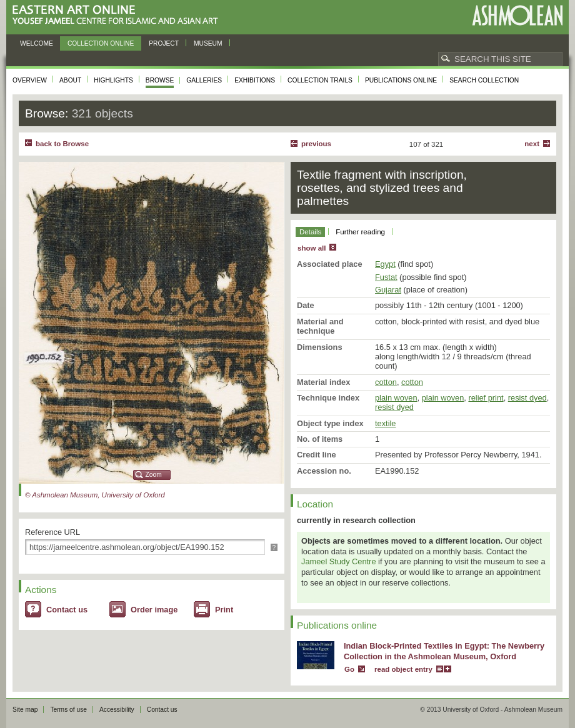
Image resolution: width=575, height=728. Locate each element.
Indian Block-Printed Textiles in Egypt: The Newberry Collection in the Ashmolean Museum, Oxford (444, 651)
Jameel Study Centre (339, 561)
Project (164, 43)
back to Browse (62, 144)
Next (532, 144)
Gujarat (388, 290)
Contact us (67, 610)
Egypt (385, 264)
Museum (208, 43)
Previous (316, 144)
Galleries (204, 80)
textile (385, 423)
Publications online (401, 80)
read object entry (403, 669)
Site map (25, 710)
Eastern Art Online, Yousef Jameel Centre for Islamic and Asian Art (118, 15)
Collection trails (320, 80)
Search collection (484, 80)
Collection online (101, 43)
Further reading (360, 232)
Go (349, 669)
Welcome (37, 43)
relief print (486, 398)
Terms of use (68, 710)
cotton (386, 382)
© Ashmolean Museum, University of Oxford (95, 495)
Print (224, 610)
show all (312, 248)
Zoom (154, 475)
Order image (154, 610)
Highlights (113, 80)
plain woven (396, 398)
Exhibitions (255, 80)
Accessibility (117, 710)
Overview (30, 80)
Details (310, 232)
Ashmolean (517, 15)
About (70, 80)
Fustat (386, 277)
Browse (160, 80)
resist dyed (527, 398)
